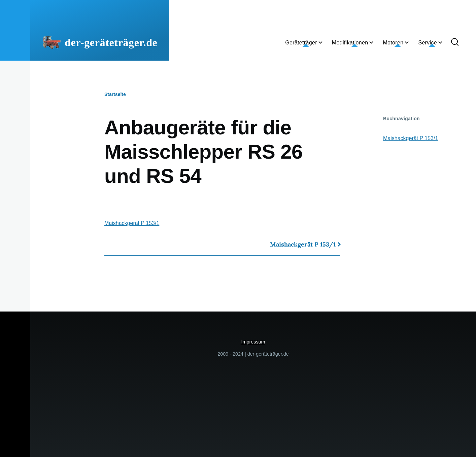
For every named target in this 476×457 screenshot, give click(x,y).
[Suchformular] (455, 42)
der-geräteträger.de (111, 42)
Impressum (253, 342)
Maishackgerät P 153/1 (132, 223)
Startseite (115, 94)
